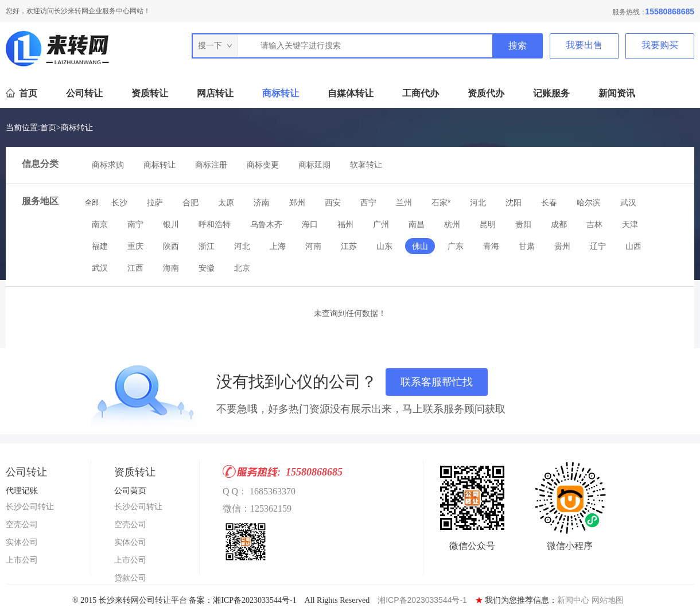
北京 (242, 268)
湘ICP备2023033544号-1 (422, 600)
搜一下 (215, 46)
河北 (478, 202)
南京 (100, 224)
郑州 (297, 202)
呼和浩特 (215, 224)
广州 (381, 224)
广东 (456, 246)
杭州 (452, 224)
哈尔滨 (589, 202)
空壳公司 (22, 524)
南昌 (417, 224)
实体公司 (22, 542)
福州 (345, 224)
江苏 (349, 246)
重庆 (135, 246)
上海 (278, 246)
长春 (549, 202)
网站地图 (608, 600)
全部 (92, 202)
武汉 (628, 202)
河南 (313, 246)
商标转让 (281, 93)
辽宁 (598, 246)
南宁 (135, 224)
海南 (171, 268)
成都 (559, 224)
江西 (135, 268)
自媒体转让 (351, 93)
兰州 (404, 202)
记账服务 (551, 93)
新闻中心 (573, 600)
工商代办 (421, 93)
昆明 (488, 224)
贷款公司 (130, 578)
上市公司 (22, 560)
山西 (633, 246)
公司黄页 (130, 490)
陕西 (171, 246)
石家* (441, 202)
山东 (384, 246)
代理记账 (22, 490)
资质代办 (486, 93)
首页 (28, 93)
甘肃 (527, 246)
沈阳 (514, 202)
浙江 (207, 246)
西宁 (368, 202)
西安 (333, 202)
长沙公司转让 (30, 506)
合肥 (190, 202)
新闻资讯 (617, 93)
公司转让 (84, 93)
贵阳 (523, 224)
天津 (630, 224)
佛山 (420, 246)
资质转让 (150, 93)
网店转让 (215, 93)
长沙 (119, 202)
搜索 (518, 46)
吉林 (594, 224)
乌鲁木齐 (266, 224)
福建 (100, 246)
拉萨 (155, 202)
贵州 (562, 246)
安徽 (207, 268)
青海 (491, 246)
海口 (310, 224)
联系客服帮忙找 (437, 382)
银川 (171, 224)
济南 (262, 202)
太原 (226, 202)
